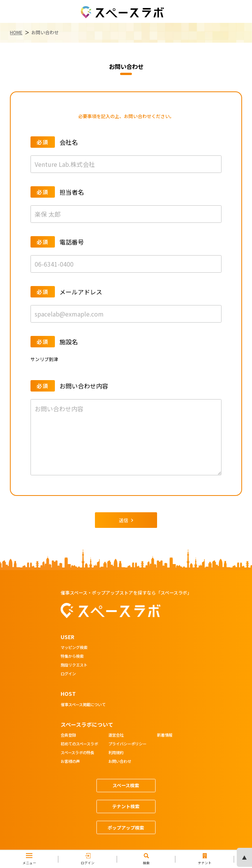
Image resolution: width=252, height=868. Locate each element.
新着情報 (165, 735)
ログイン (68, 674)
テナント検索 (126, 806)
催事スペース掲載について (83, 705)
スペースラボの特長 (77, 753)
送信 (126, 520)
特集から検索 (72, 657)
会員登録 (68, 735)
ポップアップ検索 (126, 827)
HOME (16, 32)
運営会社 (116, 735)
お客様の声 (70, 762)
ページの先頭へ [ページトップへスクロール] (244, 857)
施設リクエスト (74, 665)
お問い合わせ (120, 762)
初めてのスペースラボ (79, 744)
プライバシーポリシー (127, 744)
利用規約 (116, 753)
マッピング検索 (74, 648)
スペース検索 (126, 785)
